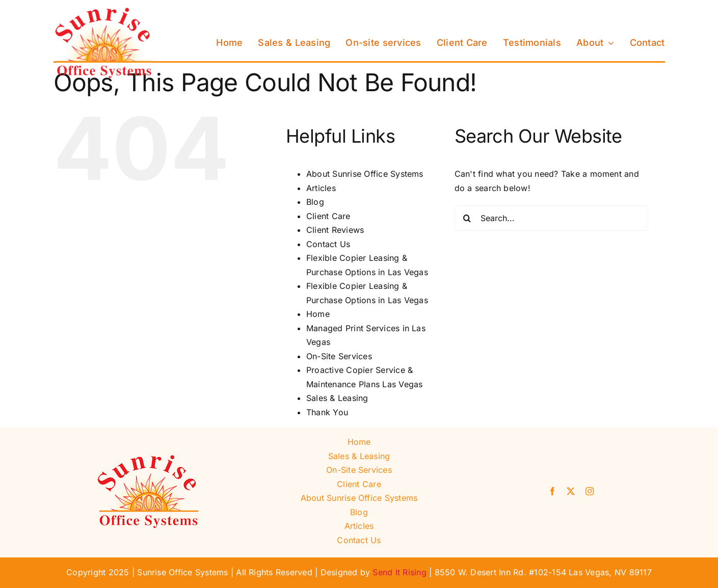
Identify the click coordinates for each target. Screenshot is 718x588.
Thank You (327, 412)
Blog (315, 202)
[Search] (467, 218)
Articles (321, 188)
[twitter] (571, 491)
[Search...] (551, 218)
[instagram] (590, 491)
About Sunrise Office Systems (365, 174)
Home (318, 314)
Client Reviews (335, 230)
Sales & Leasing (337, 398)
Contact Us (328, 244)
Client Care (328, 216)
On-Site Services (339, 356)
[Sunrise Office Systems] (104, 12)
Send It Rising (399, 572)
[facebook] (552, 491)
